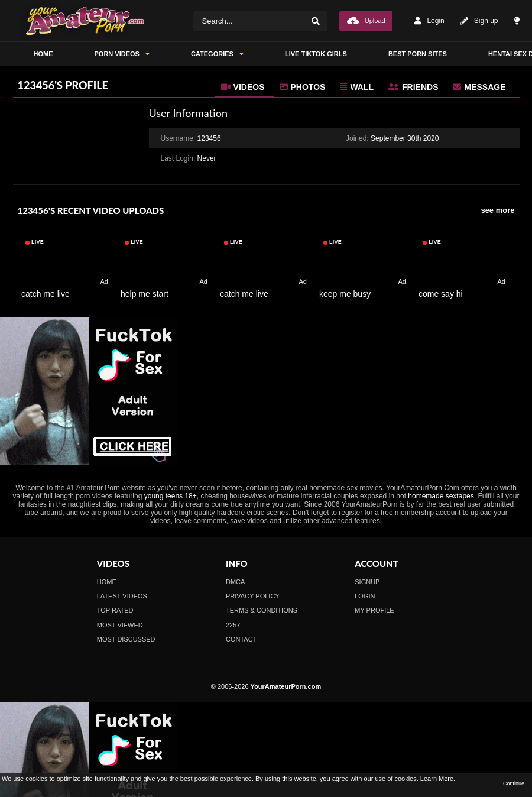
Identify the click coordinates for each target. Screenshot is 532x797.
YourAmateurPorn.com (286, 686)
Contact (241, 639)
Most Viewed (120, 625)
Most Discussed (126, 639)
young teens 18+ (171, 496)
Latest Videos (122, 596)
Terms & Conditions (262, 610)
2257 (233, 625)
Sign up (479, 21)
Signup (367, 582)
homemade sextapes (441, 496)
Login (429, 21)
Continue (514, 783)
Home (107, 582)
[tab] (244, 87)
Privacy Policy (253, 596)
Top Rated (115, 610)
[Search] (316, 21)
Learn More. (438, 779)
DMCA (235, 582)
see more (497, 210)
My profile (374, 610)
